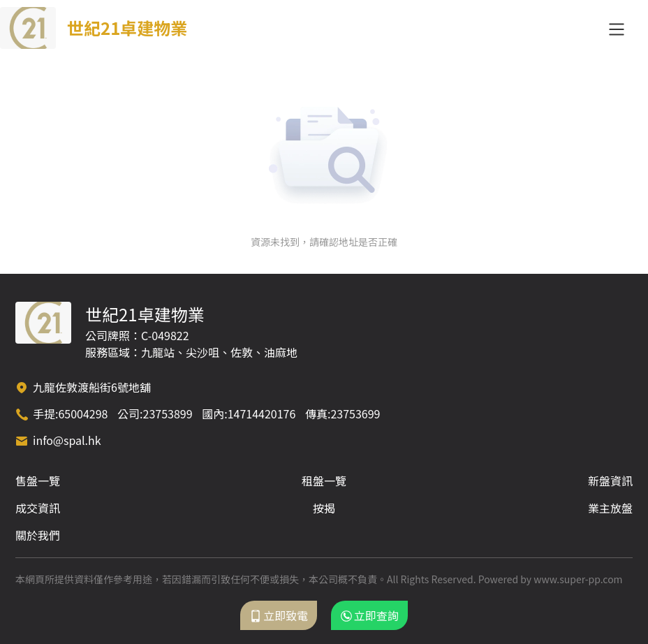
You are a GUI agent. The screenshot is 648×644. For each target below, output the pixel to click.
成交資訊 (38, 508)
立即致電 (279, 615)
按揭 (324, 508)
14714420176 (262, 414)
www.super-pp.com (578, 579)
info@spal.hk (67, 440)
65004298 (83, 414)
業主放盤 (610, 508)
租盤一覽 (324, 481)
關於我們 (38, 535)
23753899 (168, 414)
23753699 (355, 414)
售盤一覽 (38, 481)
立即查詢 (369, 615)
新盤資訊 (610, 481)
